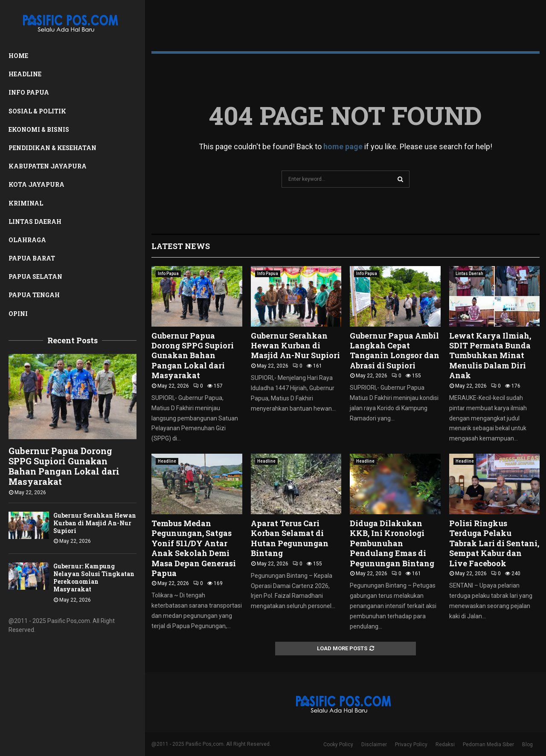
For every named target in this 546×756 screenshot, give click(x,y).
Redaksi (445, 744)
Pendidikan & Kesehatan (52, 148)
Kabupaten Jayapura (48, 166)
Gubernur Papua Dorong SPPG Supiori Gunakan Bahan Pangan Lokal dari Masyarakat (64, 466)
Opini (18, 314)
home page (343, 146)
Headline (25, 74)
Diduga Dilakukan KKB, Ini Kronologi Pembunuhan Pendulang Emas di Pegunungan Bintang (392, 543)
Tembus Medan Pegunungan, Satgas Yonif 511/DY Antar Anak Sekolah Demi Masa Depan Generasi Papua (194, 548)
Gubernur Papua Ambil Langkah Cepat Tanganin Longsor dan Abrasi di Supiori (395, 350)
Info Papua (29, 92)
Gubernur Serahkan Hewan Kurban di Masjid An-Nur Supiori (95, 523)
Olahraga (27, 240)
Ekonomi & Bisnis (39, 129)
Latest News (181, 246)
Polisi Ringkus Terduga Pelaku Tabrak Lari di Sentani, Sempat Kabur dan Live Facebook (494, 543)
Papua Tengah (34, 295)
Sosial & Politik (37, 111)
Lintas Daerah (35, 222)
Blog (527, 744)
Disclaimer (374, 744)
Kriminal (26, 203)
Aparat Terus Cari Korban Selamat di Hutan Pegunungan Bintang (290, 538)
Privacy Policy (411, 744)
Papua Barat (32, 258)
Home (18, 56)
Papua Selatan (35, 277)
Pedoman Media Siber (488, 744)
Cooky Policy (338, 744)
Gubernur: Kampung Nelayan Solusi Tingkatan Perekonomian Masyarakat (94, 578)
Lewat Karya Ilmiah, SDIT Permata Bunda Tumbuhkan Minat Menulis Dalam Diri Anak (490, 356)
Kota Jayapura (36, 184)
